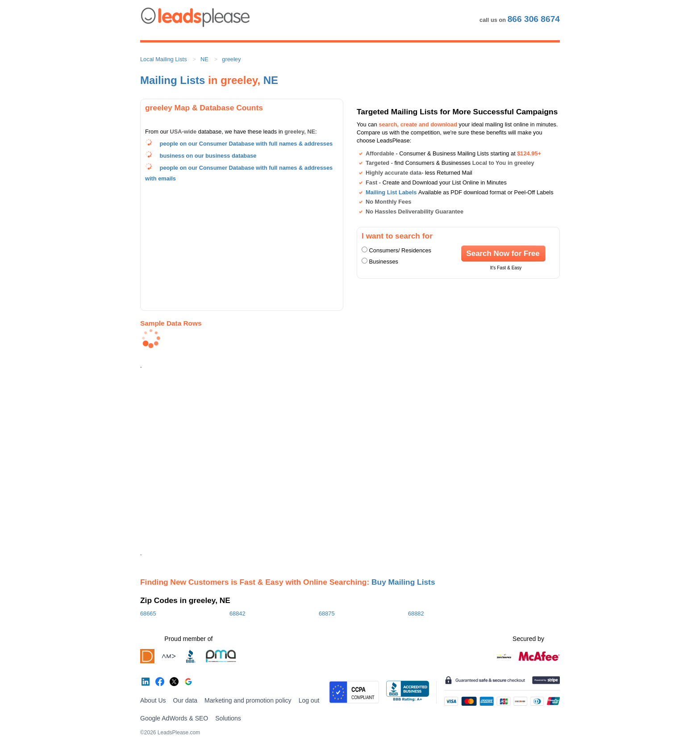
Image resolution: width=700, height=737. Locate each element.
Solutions (228, 718)
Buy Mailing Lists (403, 582)
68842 (237, 613)
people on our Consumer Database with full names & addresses (246, 144)
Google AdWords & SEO (174, 718)
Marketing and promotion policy (248, 700)
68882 (416, 613)
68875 (327, 613)
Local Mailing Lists (164, 59)
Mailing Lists (173, 80)
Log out (309, 700)
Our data (185, 700)
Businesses (384, 262)
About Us (153, 700)
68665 (148, 613)
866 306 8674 (534, 19)
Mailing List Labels (391, 192)
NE (204, 59)
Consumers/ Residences (400, 250)
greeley (231, 59)
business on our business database (208, 156)
